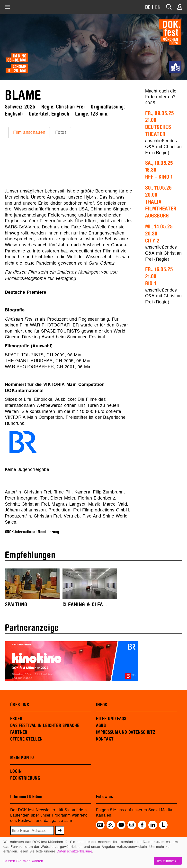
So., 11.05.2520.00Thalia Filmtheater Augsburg (161, 202)
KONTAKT (105, 739)
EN (158, 7)
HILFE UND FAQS (111, 719)
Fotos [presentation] (61, 132)
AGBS (101, 726)
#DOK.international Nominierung (32, 532)
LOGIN (16, 771)
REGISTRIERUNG (25, 778)
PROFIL (17, 719)
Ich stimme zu (168, 861)
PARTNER (19, 732)
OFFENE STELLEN (26, 739)
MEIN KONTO (22, 758)
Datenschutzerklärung (74, 851)
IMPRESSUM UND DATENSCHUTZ (126, 732)
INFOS (102, 705)
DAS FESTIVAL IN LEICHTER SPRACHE (45, 726)
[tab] (29, 132)
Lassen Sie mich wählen (23, 861)
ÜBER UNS (20, 705)
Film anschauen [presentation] (29, 132)
